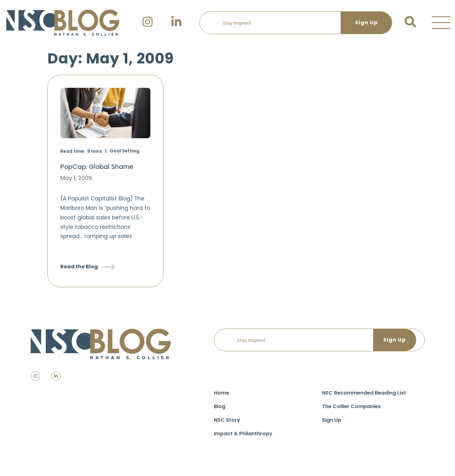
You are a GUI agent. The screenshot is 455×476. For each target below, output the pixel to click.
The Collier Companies (351, 406)
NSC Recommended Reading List (364, 393)
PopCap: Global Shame (97, 167)
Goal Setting (124, 151)
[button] (441, 23)
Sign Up (332, 420)
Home (221, 393)
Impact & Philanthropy (243, 434)
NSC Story (227, 420)
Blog (220, 406)
